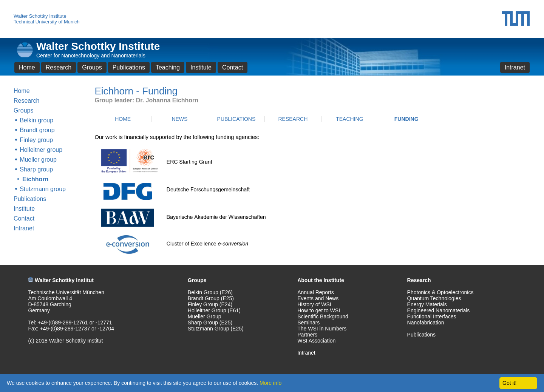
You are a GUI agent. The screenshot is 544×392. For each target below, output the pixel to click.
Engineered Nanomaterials (439, 310)
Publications (129, 67)
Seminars (308, 323)
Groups (92, 67)
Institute (201, 67)
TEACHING (349, 119)
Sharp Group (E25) (210, 323)
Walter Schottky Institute (40, 16)
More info (270, 383)
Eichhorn (35, 179)
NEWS (179, 119)
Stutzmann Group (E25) (216, 329)
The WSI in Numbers (322, 329)
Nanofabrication (426, 323)
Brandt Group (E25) (211, 298)
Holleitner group (41, 150)
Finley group (36, 140)
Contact (233, 67)
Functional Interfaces (432, 316)
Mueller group (38, 160)
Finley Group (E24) (210, 304)
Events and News (318, 298)
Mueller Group (205, 316)
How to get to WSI (319, 310)
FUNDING (406, 119)
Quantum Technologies (434, 298)
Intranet (515, 67)
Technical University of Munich (47, 22)
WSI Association (316, 341)
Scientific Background (323, 316)
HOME (123, 119)
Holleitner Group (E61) (214, 310)
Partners (307, 335)
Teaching (168, 67)
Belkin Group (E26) (210, 292)
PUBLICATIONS (236, 119)
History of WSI (314, 304)
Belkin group (36, 120)
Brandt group (37, 130)
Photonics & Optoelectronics (440, 292)
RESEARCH (293, 119)
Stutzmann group (43, 189)
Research (59, 67)
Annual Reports (316, 292)
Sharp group (36, 169)
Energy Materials (427, 304)
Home (27, 67)
